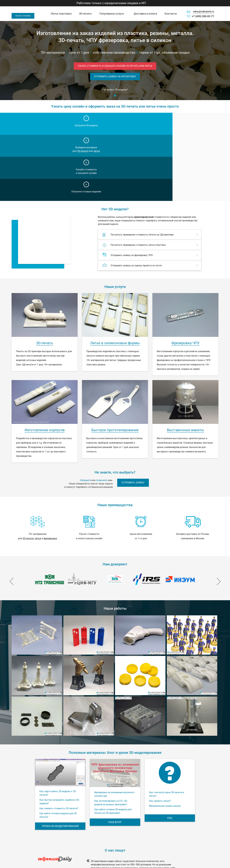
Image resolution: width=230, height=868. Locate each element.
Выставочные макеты (185, 365)
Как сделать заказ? (160, 736)
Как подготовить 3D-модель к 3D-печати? (58, 728)
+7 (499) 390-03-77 (203, 16)
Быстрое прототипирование (115, 365)
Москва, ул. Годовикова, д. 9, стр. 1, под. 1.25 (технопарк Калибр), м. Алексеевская (31, 853)
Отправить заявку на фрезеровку (115, 77)
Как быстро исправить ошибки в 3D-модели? (59, 737)
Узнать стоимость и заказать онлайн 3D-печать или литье (115, 66)
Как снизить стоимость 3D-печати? (59, 743)
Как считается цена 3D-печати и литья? (167, 729)
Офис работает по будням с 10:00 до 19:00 (30, 859)
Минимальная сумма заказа (165, 741)
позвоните (102, 415)
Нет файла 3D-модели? (115, 91)
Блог (128, 852)
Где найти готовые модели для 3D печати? (58, 750)
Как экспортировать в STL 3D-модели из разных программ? (111, 738)
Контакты (171, 14)
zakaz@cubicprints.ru (203, 11)
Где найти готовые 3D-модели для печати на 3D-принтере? (113, 746)
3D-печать (85, 14)
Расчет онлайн (23, 16)
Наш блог (115, 757)
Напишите (85, 415)
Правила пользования (194, 840)
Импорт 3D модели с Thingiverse (165, 852)
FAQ (170, 753)
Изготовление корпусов (45, 365)
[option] (50, 514)
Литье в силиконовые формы (115, 278)
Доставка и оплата (145, 14)
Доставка (130, 844)
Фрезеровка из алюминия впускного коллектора (114, 729)
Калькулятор (163, 844)
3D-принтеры (163, 840)
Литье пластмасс (61, 14)
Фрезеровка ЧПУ (185, 278)
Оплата (129, 848)
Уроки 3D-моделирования (60, 761)
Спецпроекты (163, 848)
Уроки (129, 856)
